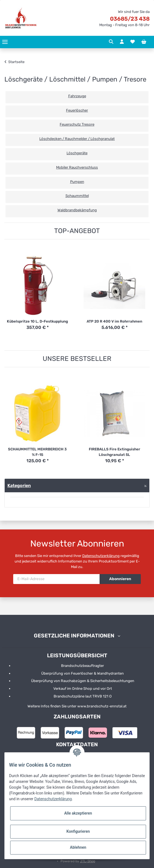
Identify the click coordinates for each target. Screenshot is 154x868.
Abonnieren (120, 579)
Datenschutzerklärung (101, 556)
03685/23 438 (130, 19)
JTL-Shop (88, 861)
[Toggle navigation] (5, 42)
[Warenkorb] (144, 42)
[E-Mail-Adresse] (57, 579)
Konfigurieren (78, 831)
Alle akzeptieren (78, 813)
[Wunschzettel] (133, 42)
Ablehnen (78, 847)
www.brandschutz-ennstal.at (102, 706)
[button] (111, 42)
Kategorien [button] (19, 486)
